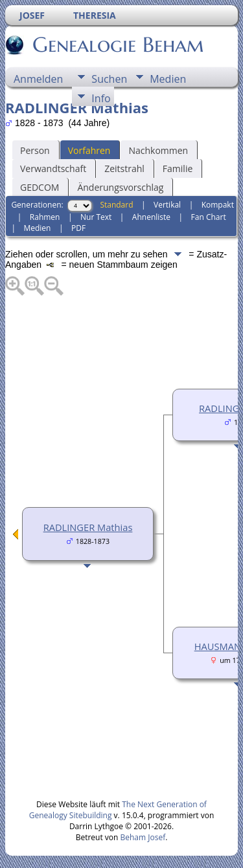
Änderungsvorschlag (120, 187)
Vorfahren (89, 150)
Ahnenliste (151, 217)
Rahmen (45, 217)
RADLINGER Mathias (88, 527)
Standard (116, 205)
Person (35, 150)
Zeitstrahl (124, 168)
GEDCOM (40, 187)
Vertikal (167, 205)
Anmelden (38, 79)
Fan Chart (209, 217)
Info (101, 98)
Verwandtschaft (53, 168)
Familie (178, 168)
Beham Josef (143, 837)
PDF (78, 228)
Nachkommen (158, 150)
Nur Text (96, 217)
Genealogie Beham (117, 45)
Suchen (109, 79)
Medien (168, 79)
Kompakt (218, 205)
